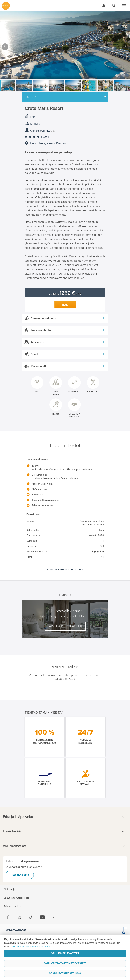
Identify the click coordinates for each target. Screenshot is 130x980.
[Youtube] (42, 917)
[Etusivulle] (6, 6)
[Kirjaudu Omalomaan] (104, 6)
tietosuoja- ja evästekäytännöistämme (30, 946)
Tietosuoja (9, 889)
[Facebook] (8, 917)
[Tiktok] (31, 917)
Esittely (31, 97)
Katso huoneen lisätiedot (65, 626)
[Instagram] (19, 917)
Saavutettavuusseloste (16, 898)
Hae (65, 305)
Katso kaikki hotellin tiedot (64, 570)
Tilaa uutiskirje (20, 875)
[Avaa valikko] (124, 6)
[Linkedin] (54, 917)
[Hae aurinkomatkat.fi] (114, 6)
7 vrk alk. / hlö (65, 294)
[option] (65, 45)
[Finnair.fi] (16, 931)
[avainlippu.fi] (125, 931)
